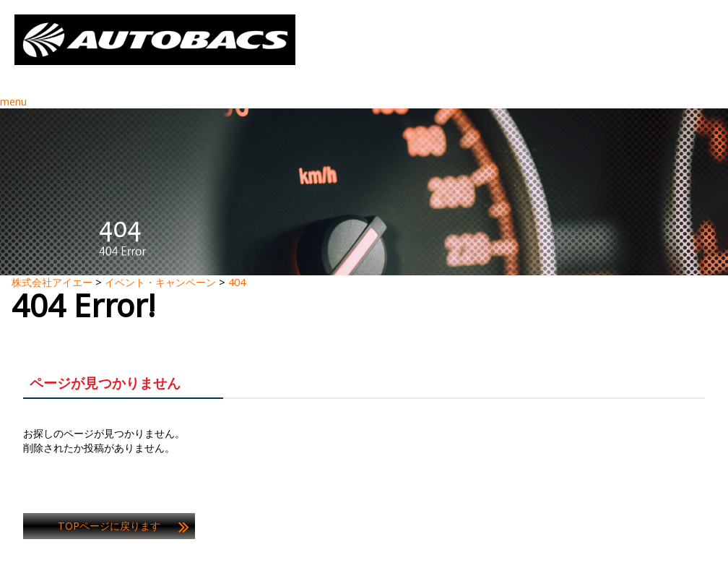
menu (13, 102)
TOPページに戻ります (109, 526)
